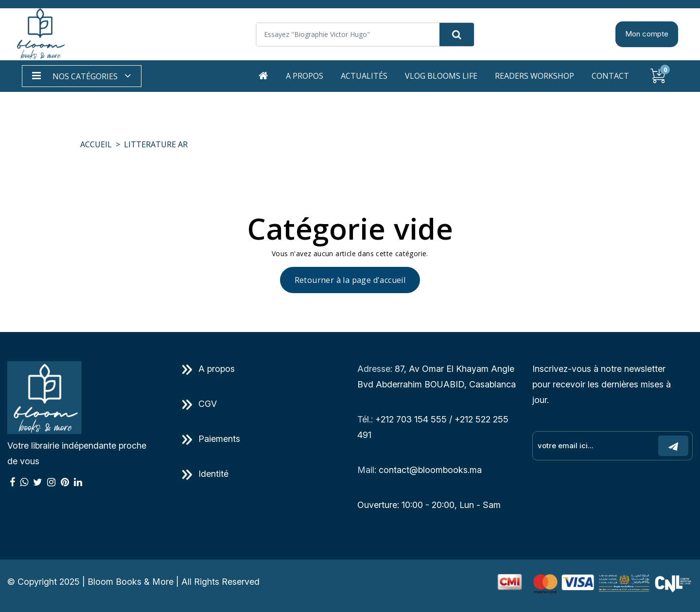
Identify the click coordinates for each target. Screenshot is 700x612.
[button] (82, 76)
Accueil (96, 144)
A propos (305, 76)
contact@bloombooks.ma (430, 470)
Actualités (364, 76)
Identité (205, 474)
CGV (200, 404)
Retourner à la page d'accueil (350, 280)
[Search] (365, 35)
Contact (610, 76)
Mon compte (647, 34)
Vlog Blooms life (441, 76)
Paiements (211, 439)
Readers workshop (534, 76)
